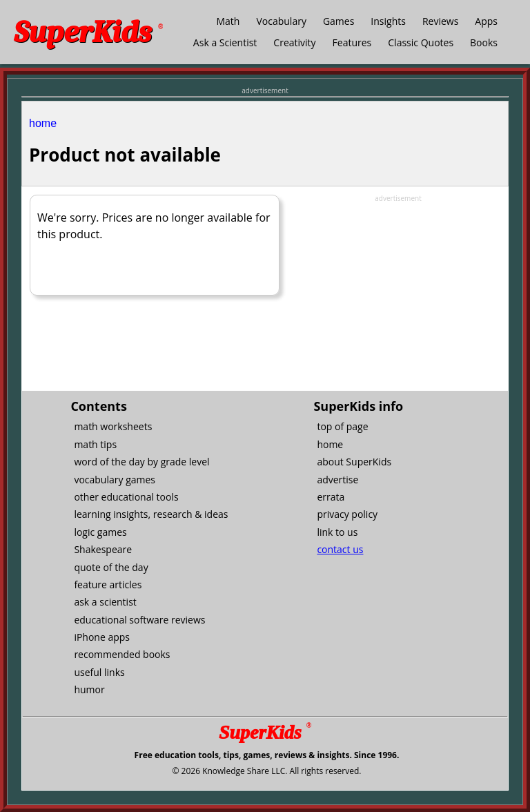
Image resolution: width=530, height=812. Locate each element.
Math (228, 21)
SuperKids (88, 32)
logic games (100, 532)
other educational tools (126, 497)
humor (89, 689)
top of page (342, 426)
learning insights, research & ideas (151, 514)
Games (338, 21)
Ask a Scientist (225, 42)
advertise (337, 480)
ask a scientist (105, 602)
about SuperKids (354, 462)
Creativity (294, 42)
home (43, 123)
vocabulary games (115, 480)
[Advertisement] (398, 290)
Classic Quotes (421, 42)
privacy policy (347, 514)
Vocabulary (281, 21)
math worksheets (113, 426)
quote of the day (111, 567)
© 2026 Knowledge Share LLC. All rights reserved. (266, 771)
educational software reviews (139, 620)
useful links (99, 672)
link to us (337, 532)
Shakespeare (103, 549)
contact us (340, 549)
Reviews (440, 21)
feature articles (108, 584)
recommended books (122, 654)
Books (484, 42)
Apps (486, 21)
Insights (388, 21)
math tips (95, 444)
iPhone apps (102, 637)
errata (331, 497)
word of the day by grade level (141, 462)
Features (352, 42)
